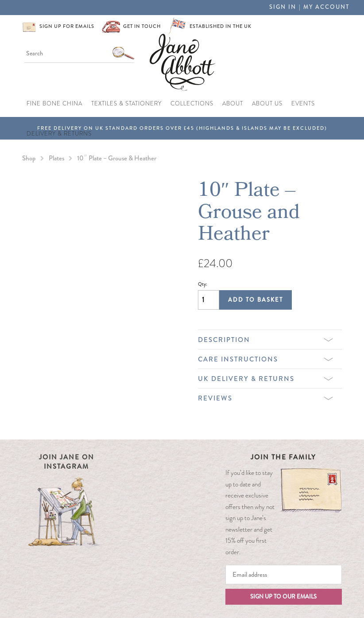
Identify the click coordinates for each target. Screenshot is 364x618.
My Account (326, 7)
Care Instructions (265, 359)
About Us (267, 103)
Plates (56, 158)
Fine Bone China (54, 103)
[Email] (284, 575)
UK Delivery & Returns (265, 379)
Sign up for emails (67, 26)
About (233, 103)
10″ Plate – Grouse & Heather (117, 158)
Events (303, 103)
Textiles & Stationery (126, 103)
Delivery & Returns (59, 134)
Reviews (265, 398)
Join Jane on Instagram (67, 462)
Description (265, 340)
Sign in (283, 7)
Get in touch (142, 26)
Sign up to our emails (283, 597)
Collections (192, 103)
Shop (29, 158)
